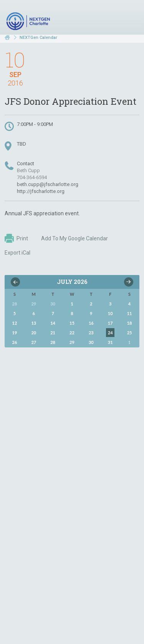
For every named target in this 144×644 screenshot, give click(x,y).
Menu (131, 18)
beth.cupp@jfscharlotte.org (48, 184)
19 (15, 333)
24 (110, 333)
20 (34, 333)
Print (16, 238)
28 (53, 342)
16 (91, 323)
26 (15, 342)
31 (110, 342)
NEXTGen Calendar (38, 38)
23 (91, 333)
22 (72, 333)
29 (72, 342)
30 (91, 342)
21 (53, 333)
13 (34, 323)
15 (72, 323)
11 (130, 313)
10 (110, 313)
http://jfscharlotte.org (41, 191)
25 (130, 333)
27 (34, 342)
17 (110, 323)
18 (130, 323)
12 (15, 323)
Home (7, 38)
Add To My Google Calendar (74, 238)
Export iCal (17, 253)
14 (53, 323)
